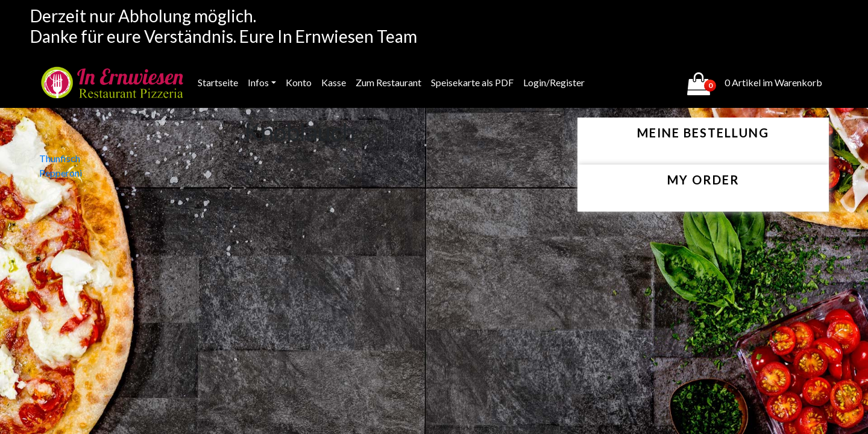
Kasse (334, 82)
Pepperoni (61, 173)
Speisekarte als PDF (472, 82)
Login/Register (554, 82)
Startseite (218, 82)
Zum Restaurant (388, 82)
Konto (299, 82)
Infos (258, 82)
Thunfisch (60, 158)
